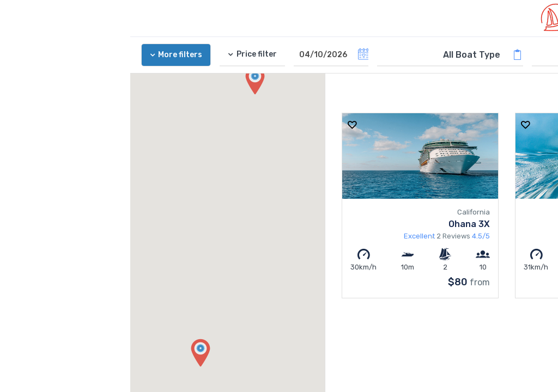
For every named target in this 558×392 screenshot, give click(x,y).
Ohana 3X (339, 224)
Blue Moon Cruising (492, 224)
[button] (70, 353)
